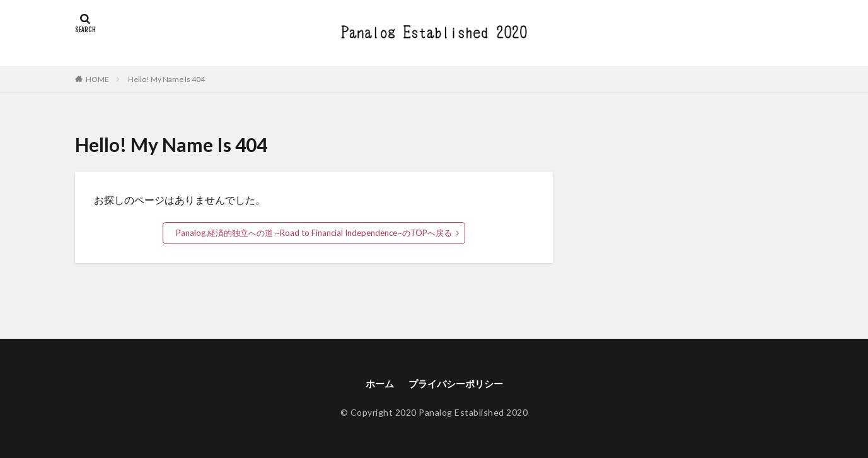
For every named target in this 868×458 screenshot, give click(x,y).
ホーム (376, 383)
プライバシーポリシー (456, 383)
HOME (97, 79)
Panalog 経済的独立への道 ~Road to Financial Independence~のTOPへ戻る (314, 232)
